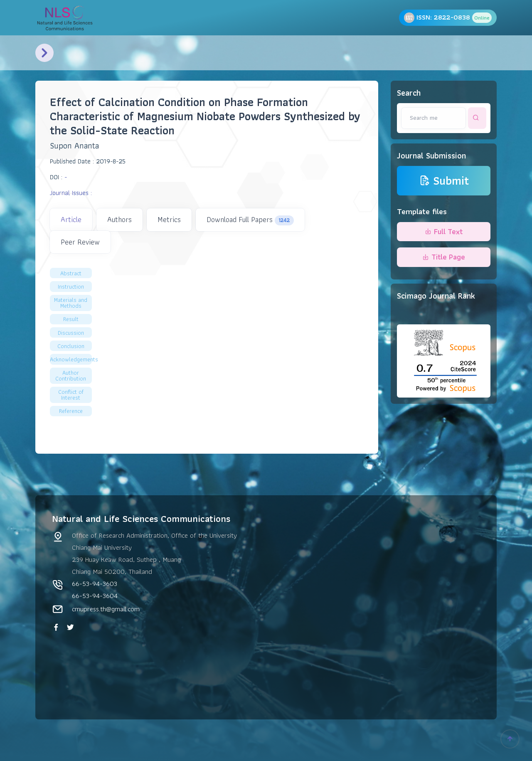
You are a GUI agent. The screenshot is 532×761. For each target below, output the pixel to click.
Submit (444, 181)
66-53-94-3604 (95, 595)
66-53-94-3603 (95, 583)
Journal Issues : (71, 193)
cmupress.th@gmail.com (106, 609)
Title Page (444, 257)
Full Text (444, 231)
